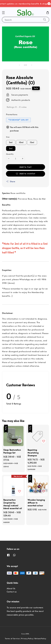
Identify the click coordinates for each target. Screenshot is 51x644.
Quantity (10, 154)
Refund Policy (40, 638)
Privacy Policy (27, 638)
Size (8, 137)
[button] (3, 13)
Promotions (12, 114)
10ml (21, 142)
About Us (11, 588)
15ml (32, 142)
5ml (11, 142)
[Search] (45, 20)
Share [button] (11, 181)
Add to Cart (25, 167)
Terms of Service (12, 638)
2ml (11, 148)
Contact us (12, 592)
